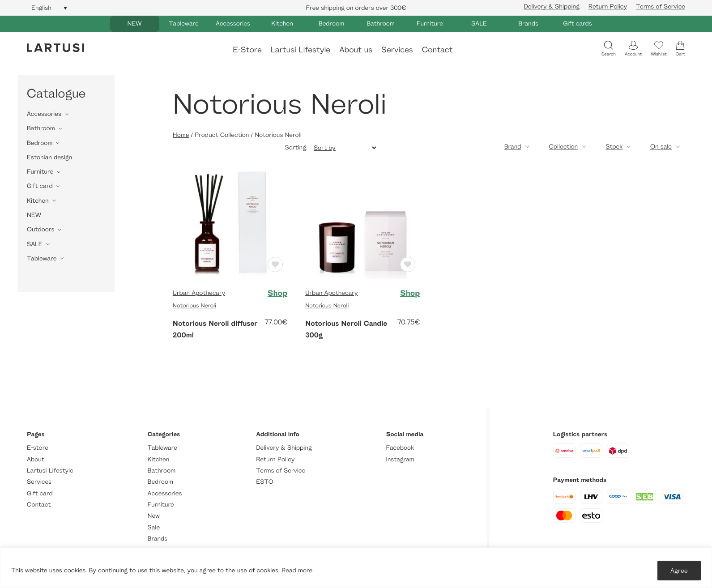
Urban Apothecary (199, 293)
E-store (38, 448)
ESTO (264, 482)
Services (397, 49)
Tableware (183, 23)
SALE (479, 23)
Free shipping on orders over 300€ (356, 8)
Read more (297, 570)
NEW (134, 23)
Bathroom (381, 23)
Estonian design (49, 157)
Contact (437, 49)
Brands (528, 23)
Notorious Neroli (194, 305)
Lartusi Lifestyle (301, 49)
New (154, 516)
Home (181, 135)
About (36, 459)
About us (356, 49)
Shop (277, 293)
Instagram (400, 459)
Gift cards (578, 23)
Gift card (40, 186)
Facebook (400, 448)
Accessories (233, 23)
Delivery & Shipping (551, 6)
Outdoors (41, 229)
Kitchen (282, 23)
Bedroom (331, 23)
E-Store (247, 49)
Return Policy (608, 6)
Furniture (430, 23)
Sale (154, 527)
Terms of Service (661, 6)
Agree (679, 570)
